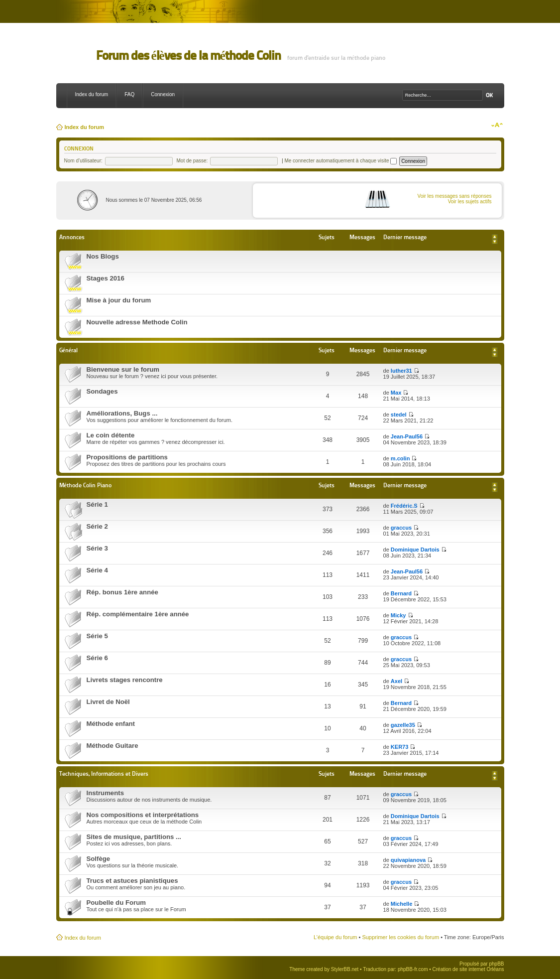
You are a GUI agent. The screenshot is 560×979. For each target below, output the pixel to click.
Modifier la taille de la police (497, 125)
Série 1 (97, 504)
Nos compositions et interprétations (143, 815)
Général (69, 350)
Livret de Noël (108, 702)
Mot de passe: (192, 161)
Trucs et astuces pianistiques (132, 881)
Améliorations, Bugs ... (122, 413)
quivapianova (408, 860)
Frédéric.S (404, 506)
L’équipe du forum (335, 937)
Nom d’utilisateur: (83, 161)
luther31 (401, 371)
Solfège (99, 859)
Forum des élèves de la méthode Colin (188, 56)
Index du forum (92, 94)
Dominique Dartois (415, 550)
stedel (399, 415)
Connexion (163, 94)
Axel (396, 681)
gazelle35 (403, 725)
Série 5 (97, 636)
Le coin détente (111, 435)
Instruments (105, 793)
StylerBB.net (345, 969)
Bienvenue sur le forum (123, 369)
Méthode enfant (111, 724)
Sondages (102, 391)
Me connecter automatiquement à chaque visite (340, 161)
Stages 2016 (106, 278)
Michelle (401, 904)
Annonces (72, 237)
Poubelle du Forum (116, 903)
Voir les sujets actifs (470, 202)
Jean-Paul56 (407, 436)
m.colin (400, 458)
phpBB (496, 964)
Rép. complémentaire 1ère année (138, 614)
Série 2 (97, 526)
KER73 (399, 747)
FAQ (129, 94)
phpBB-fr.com (413, 969)
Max (396, 393)
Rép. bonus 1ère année (122, 592)
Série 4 (97, 570)
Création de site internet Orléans (468, 969)
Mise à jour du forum (119, 300)
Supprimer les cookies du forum (400, 937)
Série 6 (97, 658)
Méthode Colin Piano (85, 485)
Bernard (401, 593)
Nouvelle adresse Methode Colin (137, 322)
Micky (398, 615)
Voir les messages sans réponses (455, 196)
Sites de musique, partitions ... (134, 837)
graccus (401, 528)
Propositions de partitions (127, 457)
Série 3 (97, 548)
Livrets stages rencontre (125, 680)
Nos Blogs (103, 256)
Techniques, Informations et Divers (104, 773)
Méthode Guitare (112, 746)
